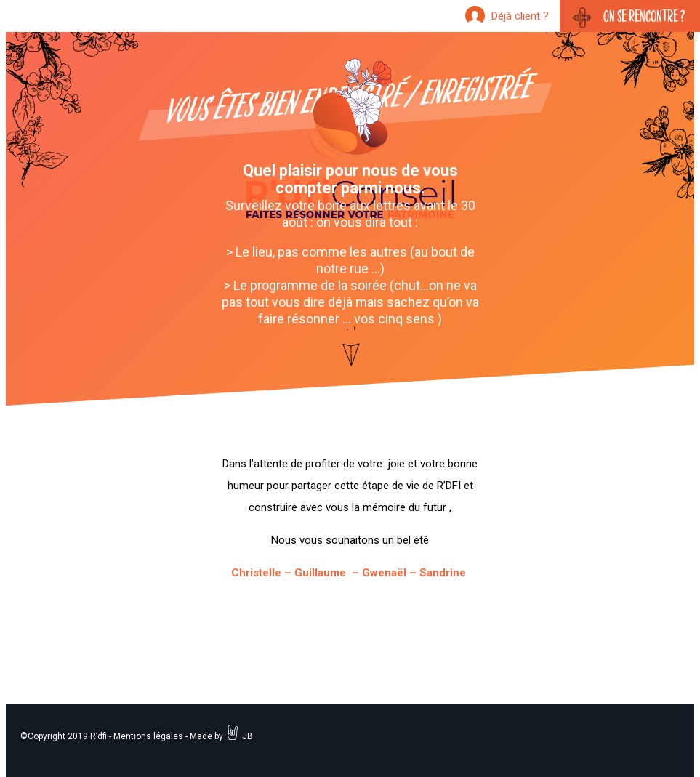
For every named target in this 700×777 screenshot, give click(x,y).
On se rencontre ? (644, 16)
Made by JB (221, 736)
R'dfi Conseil (350, 140)
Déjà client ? (520, 16)
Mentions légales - (150, 736)
